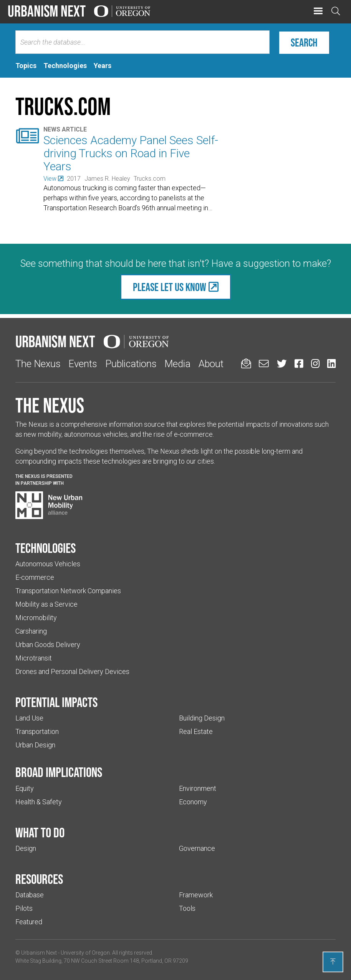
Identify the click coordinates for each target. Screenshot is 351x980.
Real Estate (196, 731)
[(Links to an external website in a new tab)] (53, 179)
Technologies (46, 548)
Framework (196, 895)
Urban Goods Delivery (48, 645)
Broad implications (59, 772)
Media (177, 364)
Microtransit (34, 658)
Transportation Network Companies (68, 591)
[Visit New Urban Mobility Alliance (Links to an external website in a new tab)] (49, 505)
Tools (187, 908)
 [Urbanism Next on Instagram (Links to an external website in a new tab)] (315, 364)
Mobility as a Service (46, 604)
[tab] (26, 66)
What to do (40, 832)
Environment (198, 788)
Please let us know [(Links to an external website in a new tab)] (170, 287)
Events (83, 364)
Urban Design (35, 745)
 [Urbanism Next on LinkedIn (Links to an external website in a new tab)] (331, 364)
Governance (197, 848)
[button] (318, 11)
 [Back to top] (333, 962)
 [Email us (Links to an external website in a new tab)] (264, 364)
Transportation (37, 731)
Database (30, 895)
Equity (25, 788)
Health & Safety (39, 802)
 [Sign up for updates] (246, 364)
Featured (29, 922)
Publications (131, 364)
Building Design (202, 718)
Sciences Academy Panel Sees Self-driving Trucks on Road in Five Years (131, 153)
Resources (39, 879)
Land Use (29, 718)
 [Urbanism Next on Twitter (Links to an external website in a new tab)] (282, 364)
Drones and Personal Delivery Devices (72, 671)
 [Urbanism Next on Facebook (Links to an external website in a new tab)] (299, 364)
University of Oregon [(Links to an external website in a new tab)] (85, 953)
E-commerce (35, 577)
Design (26, 848)
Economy (193, 802)
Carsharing (31, 631)
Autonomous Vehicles (48, 564)
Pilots (24, 908)
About (211, 364)
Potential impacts (56, 702)
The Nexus (38, 364)
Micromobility (36, 618)
